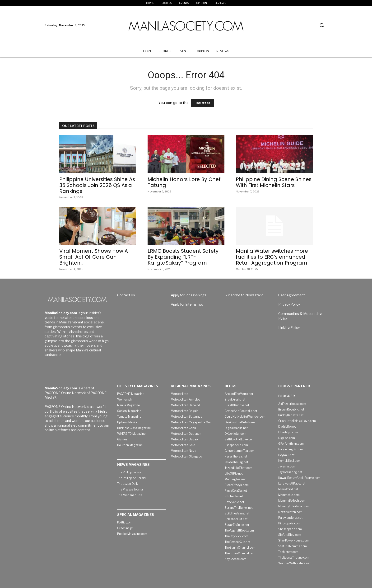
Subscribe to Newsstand (244, 295)
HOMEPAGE (202, 103)
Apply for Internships (187, 304)
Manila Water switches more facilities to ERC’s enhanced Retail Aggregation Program (272, 257)
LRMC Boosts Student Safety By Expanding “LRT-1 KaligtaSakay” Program (183, 257)
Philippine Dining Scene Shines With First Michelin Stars (274, 182)
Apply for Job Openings (189, 295)
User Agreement (292, 295)
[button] (322, 25)
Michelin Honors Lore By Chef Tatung (184, 182)
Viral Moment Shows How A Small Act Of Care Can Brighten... (94, 257)
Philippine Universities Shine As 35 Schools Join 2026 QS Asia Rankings (97, 185)
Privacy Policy (289, 304)
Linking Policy (289, 328)
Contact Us (126, 295)
